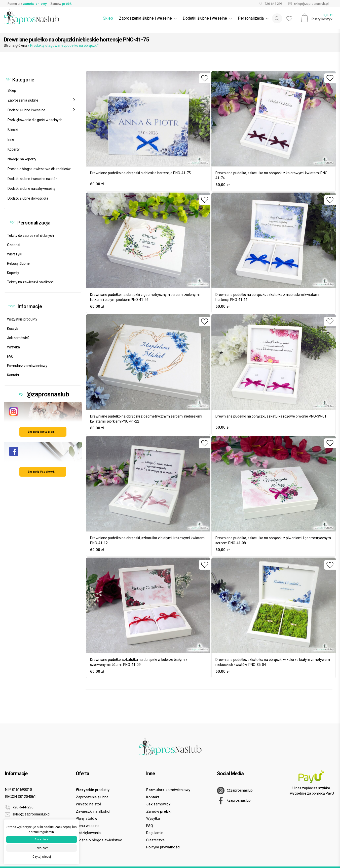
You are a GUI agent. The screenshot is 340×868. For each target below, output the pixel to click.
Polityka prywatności (163, 847)
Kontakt (13, 375)
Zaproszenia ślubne (42, 100)
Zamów (61, 4)
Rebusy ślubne (18, 263)
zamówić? (158, 804)
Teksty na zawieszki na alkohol (31, 282)
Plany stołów (86, 818)
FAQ (10, 356)
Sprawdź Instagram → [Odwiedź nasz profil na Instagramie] (43, 432)
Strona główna (15, 45)
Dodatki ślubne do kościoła (28, 198)
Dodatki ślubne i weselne (42, 110)
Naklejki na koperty (22, 159)
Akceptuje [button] (42, 839)
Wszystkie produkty (22, 319)
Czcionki (13, 245)
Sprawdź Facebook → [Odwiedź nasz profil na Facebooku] (43, 472)
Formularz (27, 4)
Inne (11, 140)
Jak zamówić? (18, 338)
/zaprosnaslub (234, 801)
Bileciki (13, 130)
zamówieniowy (168, 790)
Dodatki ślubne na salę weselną (31, 189)
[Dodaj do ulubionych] (205, 78)
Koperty (14, 149)
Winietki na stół (88, 804)
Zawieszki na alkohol (93, 811)
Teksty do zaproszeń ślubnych (30, 236)
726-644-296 (269, 4)
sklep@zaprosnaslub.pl (307, 4)
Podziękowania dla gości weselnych (35, 120)
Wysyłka (13, 347)
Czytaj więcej (42, 857)
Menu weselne (88, 826)
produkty (93, 790)
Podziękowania (88, 833)
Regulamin (155, 833)
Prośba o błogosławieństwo (99, 840)
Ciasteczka (155, 840)
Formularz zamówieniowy (27, 366)
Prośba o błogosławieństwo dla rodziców (39, 169)
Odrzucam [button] (42, 848)
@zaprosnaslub (235, 791)
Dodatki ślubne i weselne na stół (32, 179)
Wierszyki (14, 254)
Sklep (108, 18)
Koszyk (13, 329)
